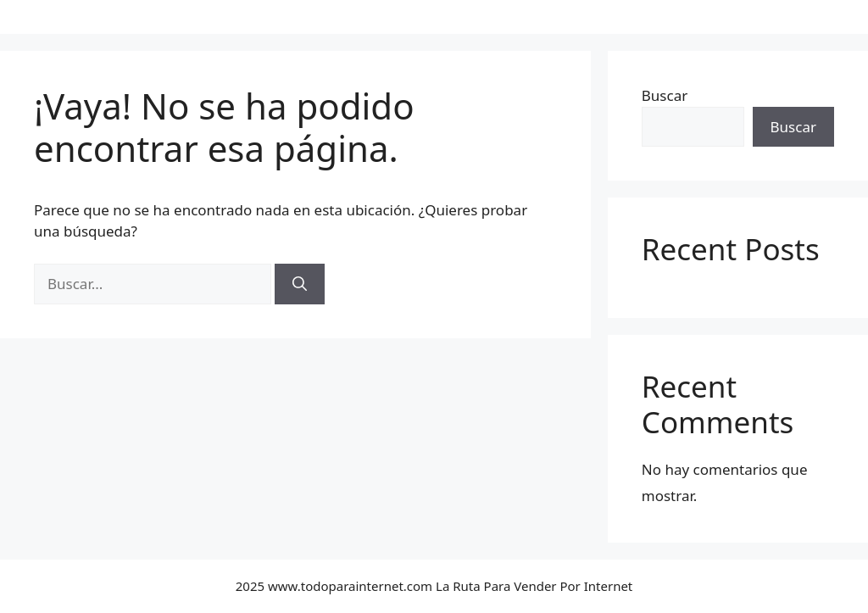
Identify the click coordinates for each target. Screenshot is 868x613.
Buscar (665, 95)
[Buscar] (300, 284)
